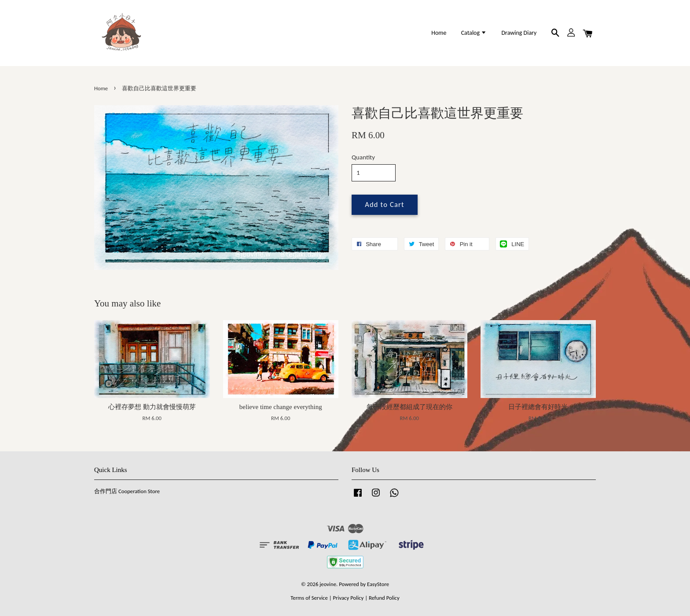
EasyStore (378, 584)
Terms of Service (309, 598)
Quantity (363, 157)
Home (439, 33)
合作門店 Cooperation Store (127, 491)
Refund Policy (384, 598)
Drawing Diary (519, 33)
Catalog (474, 33)
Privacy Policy (348, 598)
